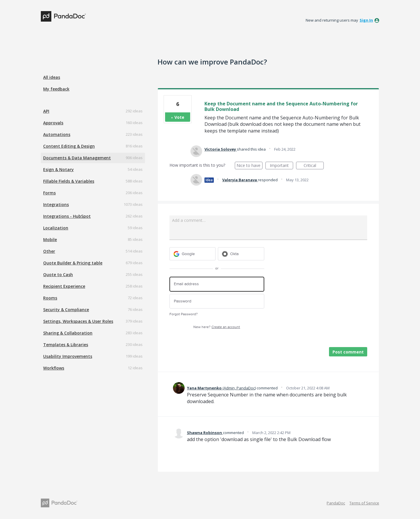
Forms (49, 193)
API (46, 111)
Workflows (54, 368)
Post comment (348, 352)
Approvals (53, 123)
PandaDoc (336, 503)
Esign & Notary (58, 169)
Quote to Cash (58, 275)
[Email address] (217, 284)
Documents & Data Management (77, 158)
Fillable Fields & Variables (69, 181)
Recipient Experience (64, 286)
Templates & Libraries (66, 345)
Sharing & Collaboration (68, 333)
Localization (56, 228)
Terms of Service (364, 503)
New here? (217, 327)
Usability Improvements (68, 356)
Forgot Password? (184, 314)
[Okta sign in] (241, 254)
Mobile (50, 240)
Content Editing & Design (69, 146)
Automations (57, 134)
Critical (314, 166)
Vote (179, 117)
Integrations (56, 204)
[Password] (217, 301)
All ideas (52, 77)
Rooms (50, 298)
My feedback (56, 89)
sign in (366, 20)
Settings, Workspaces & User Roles (78, 321)
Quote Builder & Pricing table (73, 263)
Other (49, 251)
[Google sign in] (193, 254)
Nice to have (250, 166)
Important (281, 166)
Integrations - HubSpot (67, 216)
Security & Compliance (66, 310)
